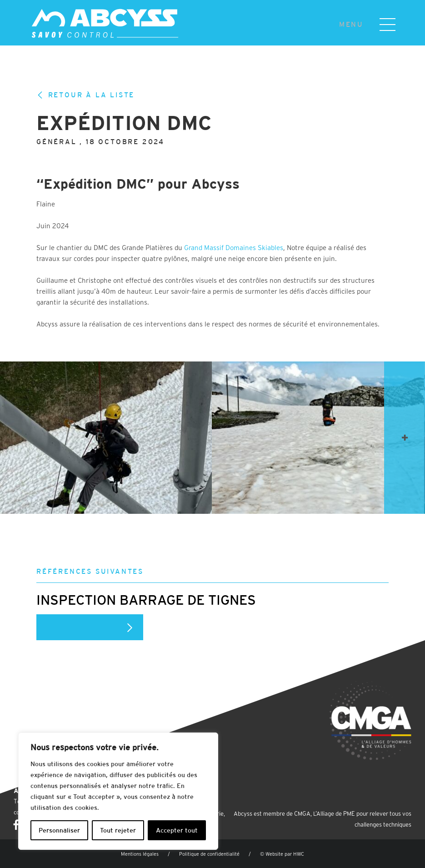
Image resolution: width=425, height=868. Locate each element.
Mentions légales (140, 854)
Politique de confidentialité (209, 854)
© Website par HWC (282, 854)
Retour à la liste (85, 95)
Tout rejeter (118, 830)
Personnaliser (59, 830)
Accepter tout (177, 830)
